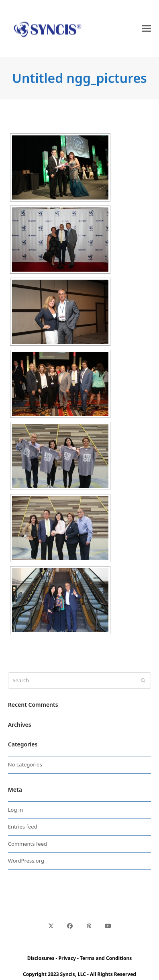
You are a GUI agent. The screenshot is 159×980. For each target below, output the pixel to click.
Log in (15, 810)
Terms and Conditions (106, 958)
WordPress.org (26, 861)
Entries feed (23, 827)
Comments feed (28, 844)
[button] (147, 29)
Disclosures (41, 958)
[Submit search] (143, 681)
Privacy (67, 958)
